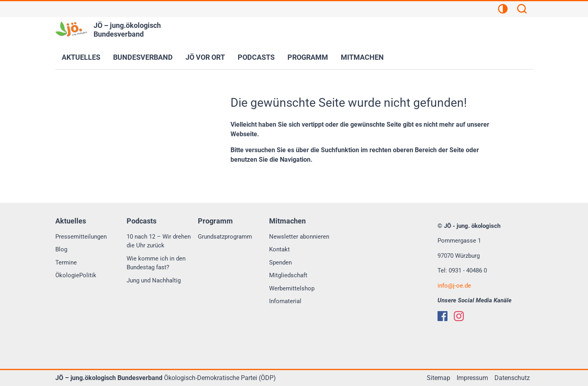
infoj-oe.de (454, 286)
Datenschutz (512, 378)
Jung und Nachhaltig (154, 280)
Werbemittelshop (292, 288)
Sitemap (439, 378)
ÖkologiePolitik (76, 275)
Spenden (280, 263)
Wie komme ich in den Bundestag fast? (156, 263)
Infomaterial (285, 301)
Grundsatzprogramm (225, 237)
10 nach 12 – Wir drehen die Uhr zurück (159, 241)
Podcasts (256, 57)
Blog (61, 249)
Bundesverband (143, 57)
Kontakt (279, 249)
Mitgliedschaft (288, 275)
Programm (308, 57)
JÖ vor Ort (205, 57)
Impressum (472, 378)
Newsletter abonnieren (299, 237)
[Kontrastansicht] (503, 10)
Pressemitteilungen (81, 237)
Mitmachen (362, 57)
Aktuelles (81, 57)
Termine (66, 263)
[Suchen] (522, 10)
